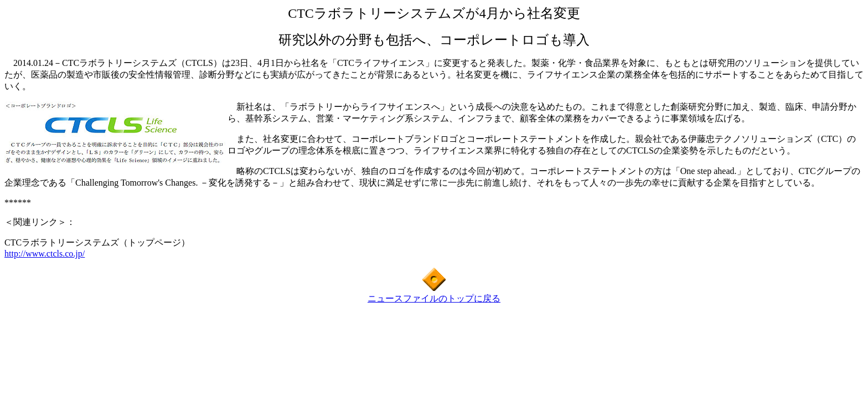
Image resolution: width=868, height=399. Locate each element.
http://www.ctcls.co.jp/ (45, 254)
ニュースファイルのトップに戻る (434, 298)
